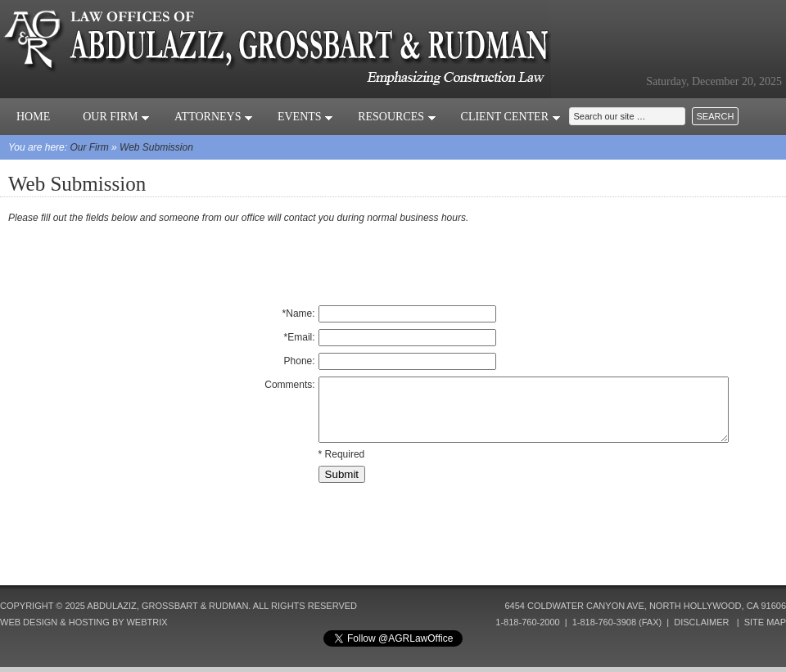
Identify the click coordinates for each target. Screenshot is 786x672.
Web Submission (156, 147)
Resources (397, 117)
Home (33, 117)
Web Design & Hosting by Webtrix (84, 622)
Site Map (765, 622)
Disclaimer (701, 622)
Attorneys (214, 117)
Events (305, 117)
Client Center (511, 117)
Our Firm (116, 117)
